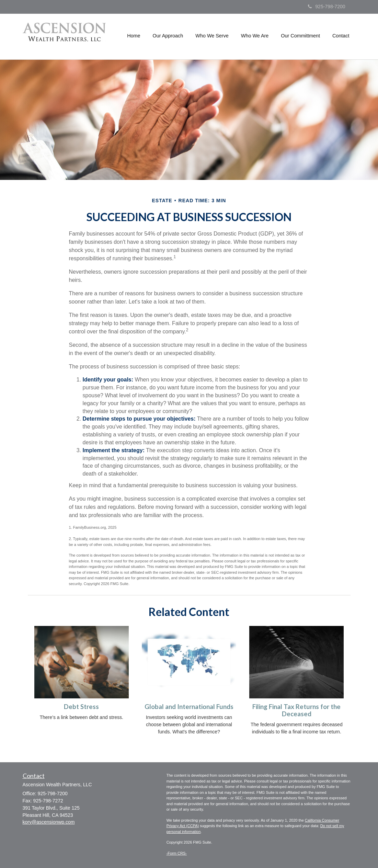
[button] (168, 36)
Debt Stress (81, 707)
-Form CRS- (177, 853)
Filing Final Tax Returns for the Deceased (296, 710)
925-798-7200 (327, 7)
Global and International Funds (189, 707)
